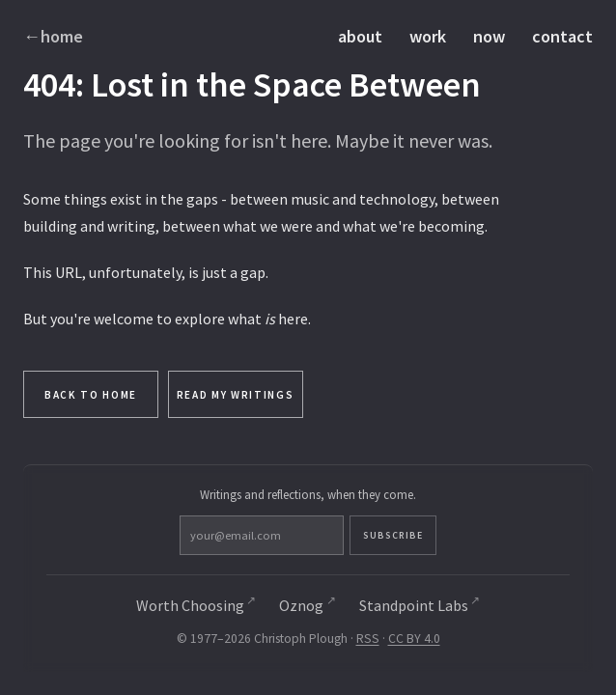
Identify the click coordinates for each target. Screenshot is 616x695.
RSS (368, 639)
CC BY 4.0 (414, 639)
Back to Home (91, 395)
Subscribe (393, 535)
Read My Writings (236, 395)
